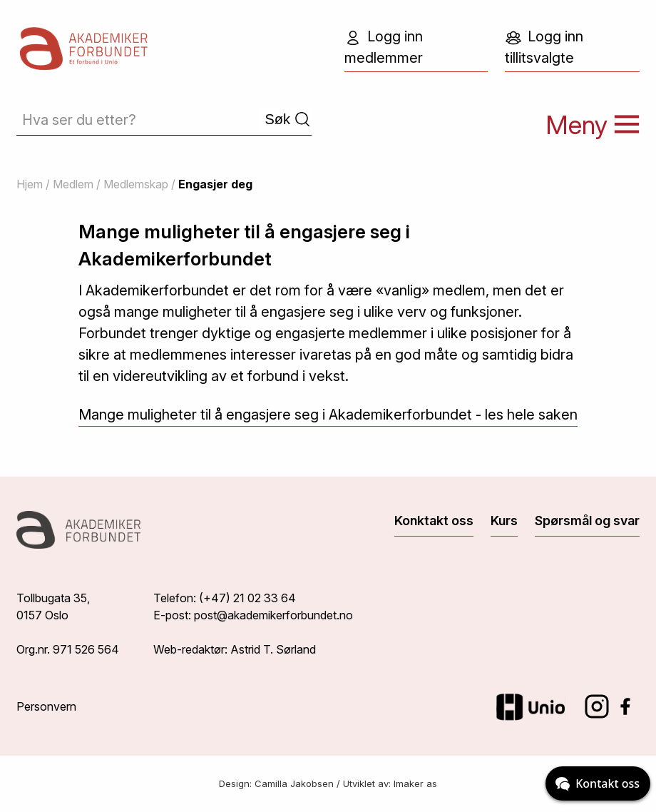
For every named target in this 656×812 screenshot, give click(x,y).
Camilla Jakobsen (294, 783)
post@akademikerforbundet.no (273, 615)
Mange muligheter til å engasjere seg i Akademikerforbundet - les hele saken (328, 415)
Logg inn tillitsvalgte (544, 47)
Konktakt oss (434, 521)
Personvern (46, 706)
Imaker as (415, 783)
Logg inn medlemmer (384, 47)
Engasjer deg (215, 184)
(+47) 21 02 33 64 (247, 598)
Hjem (30, 184)
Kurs (504, 521)
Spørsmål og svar (587, 521)
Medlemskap (136, 184)
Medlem (73, 184)
